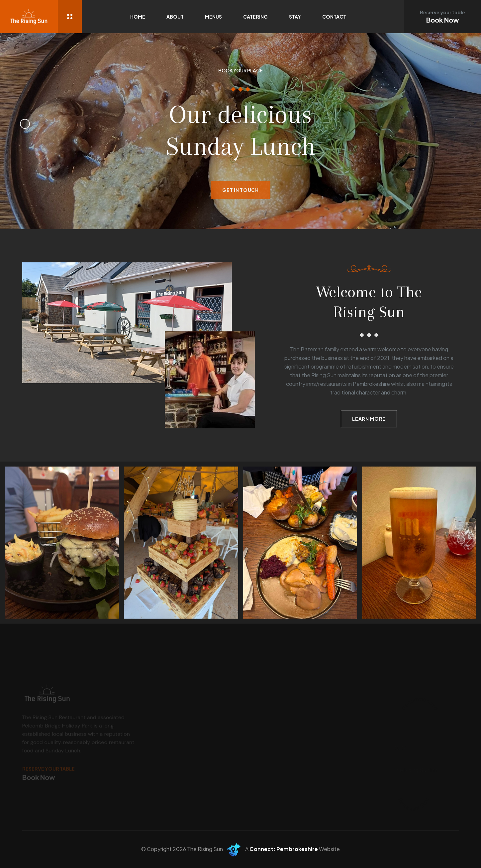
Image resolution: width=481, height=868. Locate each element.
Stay (295, 17)
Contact (334, 17)
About (175, 17)
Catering (255, 17)
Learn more (369, 419)
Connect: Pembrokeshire (284, 849)
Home (138, 17)
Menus (213, 17)
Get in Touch (240, 196)
